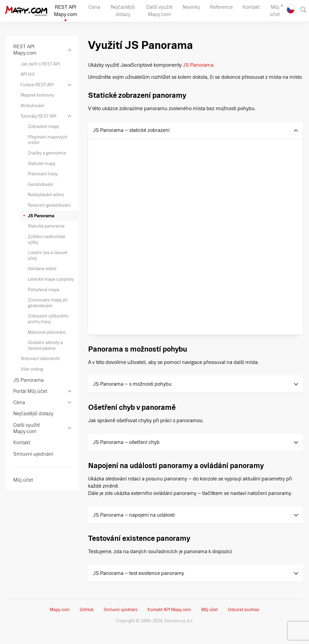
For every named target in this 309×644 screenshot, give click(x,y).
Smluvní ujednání (121, 610)
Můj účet (210, 610)
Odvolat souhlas (244, 610)
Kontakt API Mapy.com (169, 610)
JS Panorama (198, 65)
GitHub (87, 610)
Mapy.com (60, 610)
